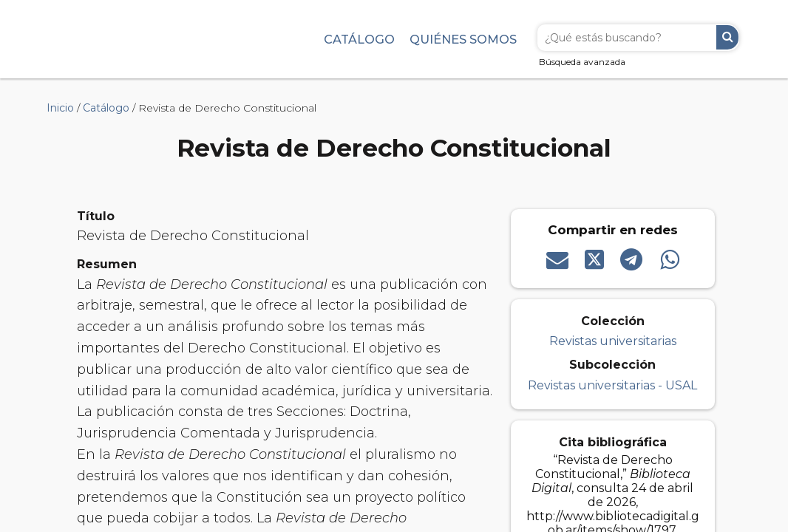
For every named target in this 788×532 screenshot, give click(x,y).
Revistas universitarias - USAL (612, 385)
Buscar (727, 37)
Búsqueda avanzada (582, 62)
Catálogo (359, 39)
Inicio (60, 108)
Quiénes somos (463, 39)
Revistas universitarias (613, 341)
